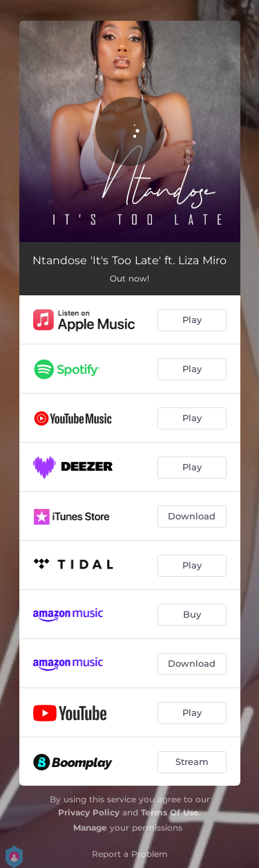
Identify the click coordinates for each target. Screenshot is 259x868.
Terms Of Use (170, 812)
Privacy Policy (89, 812)
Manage (90, 828)
